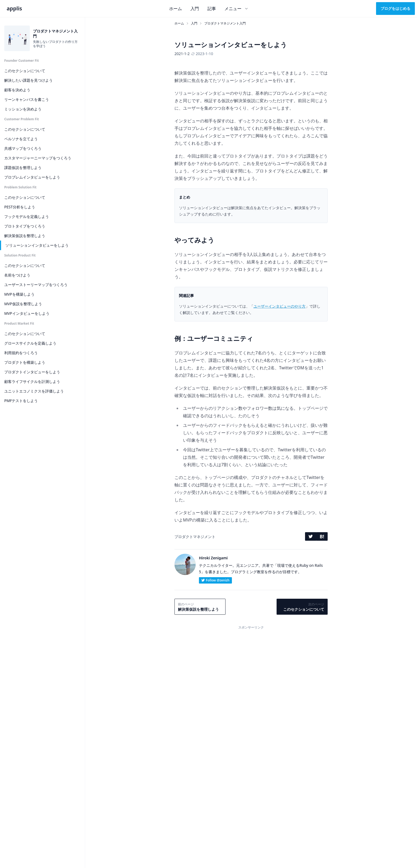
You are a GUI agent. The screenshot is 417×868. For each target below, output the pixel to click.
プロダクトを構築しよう (25, 362)
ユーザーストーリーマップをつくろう (36, 285)
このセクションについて (25, 71)
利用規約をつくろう (21, 353)
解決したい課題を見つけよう (28, 80)
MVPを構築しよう (19, 294)
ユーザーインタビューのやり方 (280, 306)
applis (14, 8)
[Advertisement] (251, 669)
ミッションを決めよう (23, 109)
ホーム (176, 9)
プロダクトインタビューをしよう (32, 372)
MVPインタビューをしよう (27, 313)
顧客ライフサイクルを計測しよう (32, 381)
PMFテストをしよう (21, 401)
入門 (195, 9)
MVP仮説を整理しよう (23, 304)
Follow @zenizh (215, 580)
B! (322, 536)
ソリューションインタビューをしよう (37, 245)
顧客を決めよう (17, 90)
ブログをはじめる (395, 8)
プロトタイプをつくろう (25, 226)
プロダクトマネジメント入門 (225, 23)
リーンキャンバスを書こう (27, 99)
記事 (212, 9)
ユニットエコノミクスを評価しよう (34, 391)
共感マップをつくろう (23, 148)
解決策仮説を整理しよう (25, 236)
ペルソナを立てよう (21, 139)
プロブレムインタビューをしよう (32, 177)
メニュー (236, 9)
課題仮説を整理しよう (23, 168)
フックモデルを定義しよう (27, 216)
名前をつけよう (17, 275)
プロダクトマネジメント (195, 537)
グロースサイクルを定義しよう (30, 343)
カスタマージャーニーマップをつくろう (38, 158)
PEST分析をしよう (20, 207)
